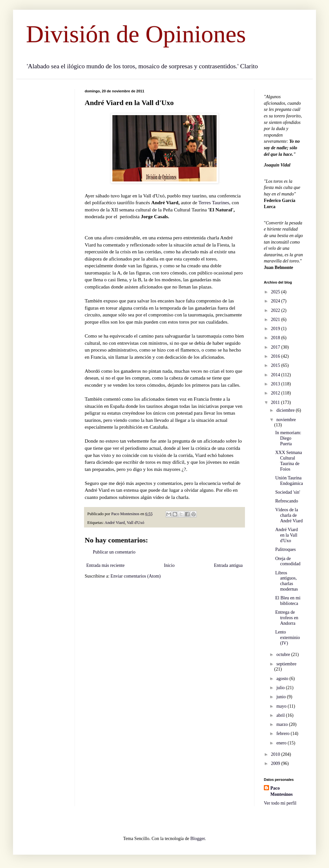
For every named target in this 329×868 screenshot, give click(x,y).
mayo (282, 706)
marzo (282, 724)
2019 (276, 329)
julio (281, 688)
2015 (276, 365)
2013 (276, 384)
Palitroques (286, 549)
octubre (284, 654)
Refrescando (287, 501)
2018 (276, 338)
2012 (276, 393)
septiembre (286, 664)
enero (282, 743)
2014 (276, 375)
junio (281, 697)
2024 (276, 301)
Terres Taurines (214, 202)
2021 (276, 320)
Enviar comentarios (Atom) (136, 576)
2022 (276, 310)
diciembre (286, 410)
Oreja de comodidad (288, 561)
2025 (276, 292)
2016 (276, 356)
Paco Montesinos (281, 791)
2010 (276, 754)
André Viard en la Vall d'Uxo (286, 535)
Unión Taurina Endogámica (289, 481)
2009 (276, 763)
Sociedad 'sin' (288, 492)
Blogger (197, 839)
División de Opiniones (136, 34)
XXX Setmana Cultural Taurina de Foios (289, 461)
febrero (283, 734)
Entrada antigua (228, 565)
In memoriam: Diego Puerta (288, 438)
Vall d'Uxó (136, 523)
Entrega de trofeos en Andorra (287, 618)
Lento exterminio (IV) (288, 638)
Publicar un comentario (114, 552)
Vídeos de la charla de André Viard (289, 515)
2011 (276, 402)
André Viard (115, 523)
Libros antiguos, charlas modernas (286, 581)
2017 (276, 347)
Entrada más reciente (105, 565)
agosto (283, 679)
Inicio (169, 565)
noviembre (286, 420)
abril (281, 715)
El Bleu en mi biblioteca (288, 601)
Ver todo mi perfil (280, 803)
